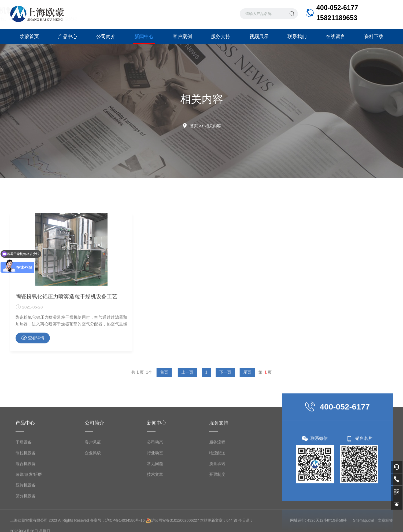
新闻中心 (144, 39)
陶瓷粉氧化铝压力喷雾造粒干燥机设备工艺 (66, 369)
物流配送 (217, 515)
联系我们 (297, 37)
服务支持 (221, 37)
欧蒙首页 (29, 37)
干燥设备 (24, 504)
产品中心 (68, 37)
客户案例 (182, 37)
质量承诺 (217, 526)
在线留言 (335, 37)
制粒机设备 (26, 515)
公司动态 (155, 504)
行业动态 (155, 515)
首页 (194, 126)
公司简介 (106, 37)
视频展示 (259, 37)
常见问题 (155, 526)
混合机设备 (26, 526)
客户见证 (93, 504)
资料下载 (374, 37)
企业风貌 (93, 515)
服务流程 (217, 504)
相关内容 (213, 126)
